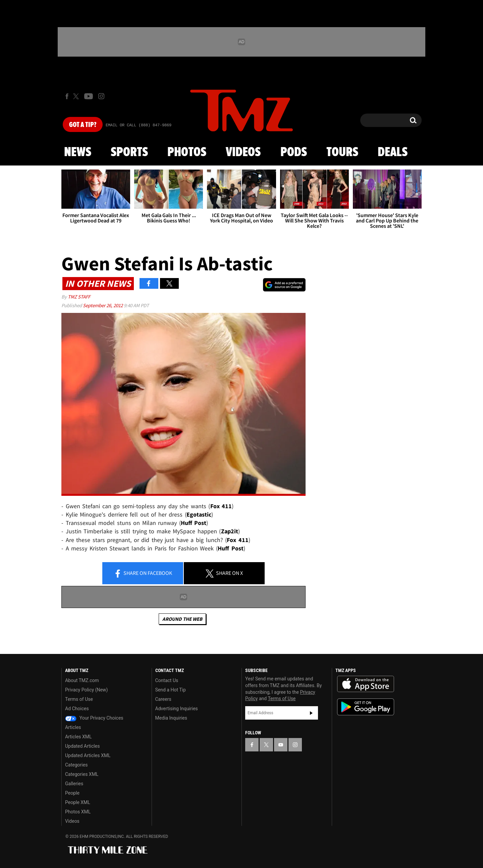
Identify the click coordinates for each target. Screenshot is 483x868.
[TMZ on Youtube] (89, 96)
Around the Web (182, 619)
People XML (78, 802)
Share (143, 574)
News (78, 152)
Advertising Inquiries (177, 709)
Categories (76, 765)
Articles (73, 727)
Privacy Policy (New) (86, 690)
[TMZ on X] (77, 96)
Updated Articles (82, 746)
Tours (342, 152)
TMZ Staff (79, 297)
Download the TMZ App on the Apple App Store (366, 684)
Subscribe (311, 713)
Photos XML (78, 812)
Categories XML (82, 774)
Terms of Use (79, 699)
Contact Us (167, 680)
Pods (294, 152)
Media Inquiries (171, 718)
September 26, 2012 (103, 305)
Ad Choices (77, 709)
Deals (393, 152)
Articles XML (78, 737)
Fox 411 (221, 506)
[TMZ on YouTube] (281, 745)
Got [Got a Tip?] (83, 125)
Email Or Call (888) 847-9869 (139, 125)
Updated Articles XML (88, 755)
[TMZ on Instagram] (101, 96)
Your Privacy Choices (94, 718)
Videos (243, 152)
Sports (129, 152)
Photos (187, 152)
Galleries (74, 784)
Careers (163, 699)
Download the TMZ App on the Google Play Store (366, 707)
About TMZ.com (82, 680)
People (72, 793)
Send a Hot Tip (171, 690)
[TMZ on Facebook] (67, 96)
